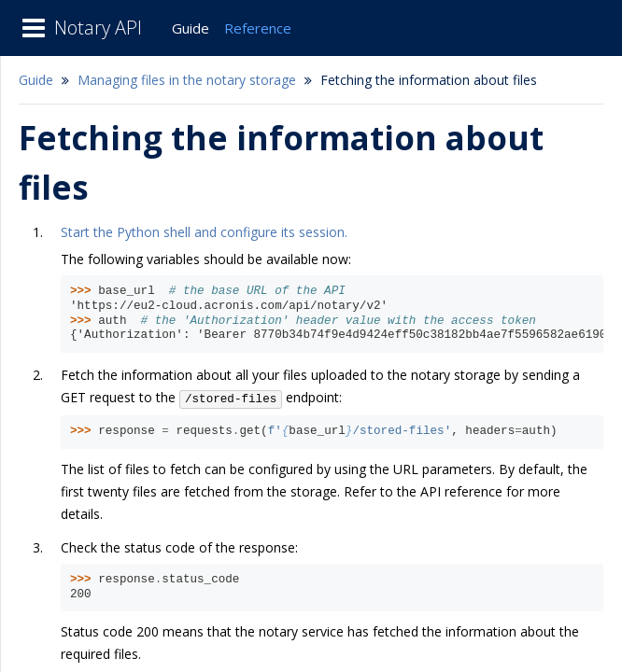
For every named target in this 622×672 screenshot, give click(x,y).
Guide (191, 28)
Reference (258, 28)
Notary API (98, 28)
